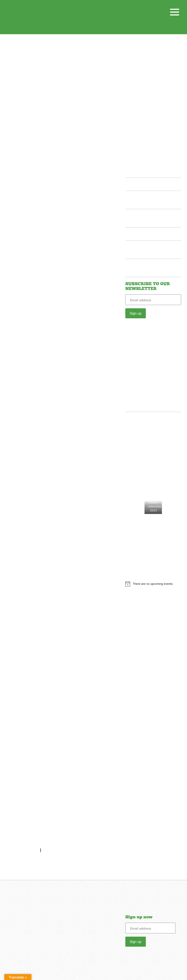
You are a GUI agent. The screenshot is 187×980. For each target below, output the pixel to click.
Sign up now (139, 917)
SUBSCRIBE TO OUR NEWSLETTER (148, 286)
